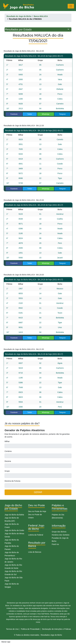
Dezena (8, 461)
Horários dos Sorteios (61, 535)
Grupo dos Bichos (59, 532)
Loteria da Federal (36, 535)
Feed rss (55, 544)
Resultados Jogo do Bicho (51, 635)
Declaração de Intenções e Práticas (56, 629)
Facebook (14, 114)
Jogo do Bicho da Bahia (14, 515)
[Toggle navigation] (71, 6)
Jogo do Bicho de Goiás (14, 530)
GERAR (38, 492)
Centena (8, 451)
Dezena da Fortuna (12, 481)
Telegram (62, 114)
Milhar (7, 441)
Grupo (7, 471)
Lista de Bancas (35, 552)
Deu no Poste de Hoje (37, 511)
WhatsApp (46, 114)
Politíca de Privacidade (30, 629)
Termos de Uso (12, 629)
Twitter (30, 114)
